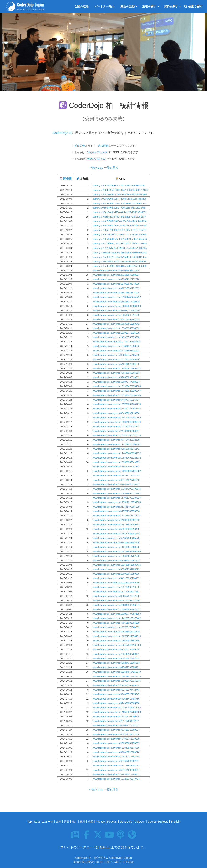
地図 (90, 822)
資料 (59, 822)
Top (29, 822)
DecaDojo (126, 822)
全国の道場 (81, 6)
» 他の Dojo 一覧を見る (104, 168)
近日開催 (80, 146)
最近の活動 (128, 6)
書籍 (82, 822)
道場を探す (149, 6)
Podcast (112, 822)
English (175, 822)
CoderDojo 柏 (63, 133)
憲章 (67, 822)
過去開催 (103, 146)
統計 (74, 822)
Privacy (100, 822)
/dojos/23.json (97, 152)
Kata (37, 822)
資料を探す (171, 6)
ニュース (48, 822)
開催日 (68, 179)
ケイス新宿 (127, 862)
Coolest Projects (158, 822)
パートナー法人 (105, 6)
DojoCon (140, 822)
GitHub (105, 847)
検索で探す (193, 7)
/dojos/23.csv (96, 159)
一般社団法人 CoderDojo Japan (112, 858)
